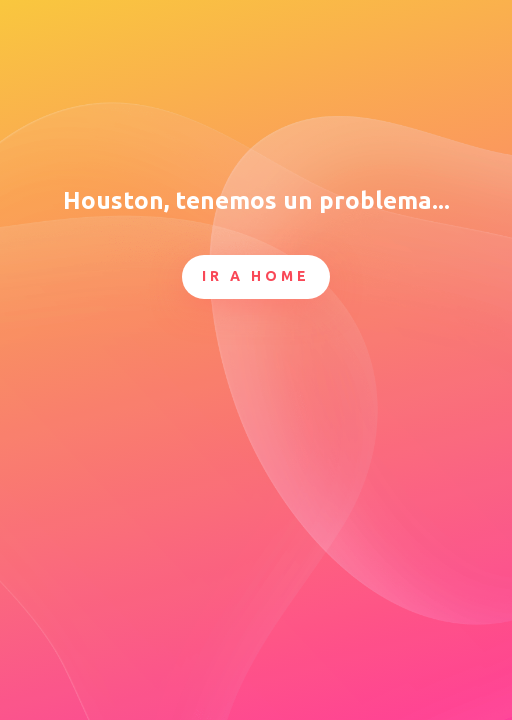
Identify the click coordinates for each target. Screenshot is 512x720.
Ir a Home (256, 276)
